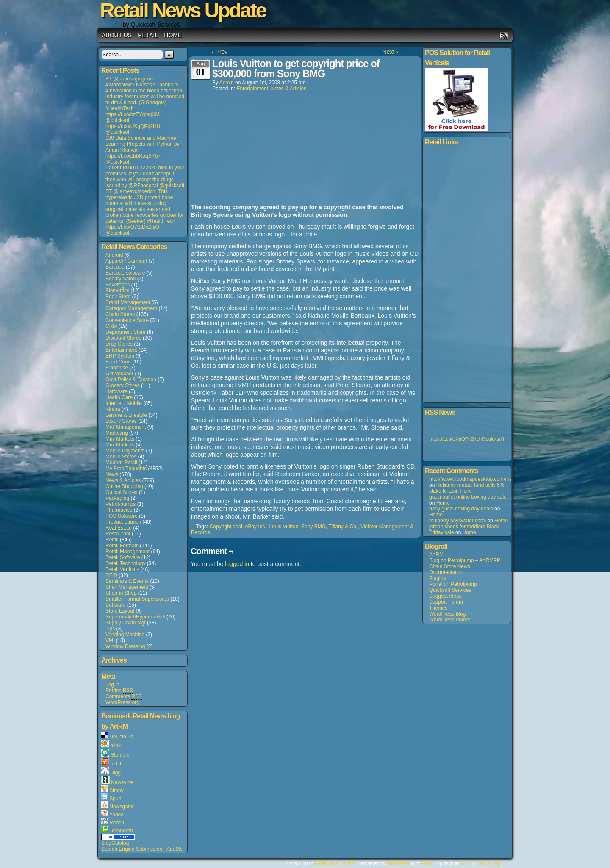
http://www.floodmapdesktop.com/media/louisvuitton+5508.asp (499, 479)
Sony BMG (313, 527)
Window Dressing (125, 646)
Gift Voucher (119, 374)
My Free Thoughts (126, 469)
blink (115, 746)
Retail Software (123, 557)
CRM (111, 326)
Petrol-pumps (121, 504)
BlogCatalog (115, 843)
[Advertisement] (255, 148)
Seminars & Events (127, 581)
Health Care (119, 397)
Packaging (117, 498)
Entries (119, 691)
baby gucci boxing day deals (461, 509)
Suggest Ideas (445, 596)
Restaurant (118, 534)
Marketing (117, 433)
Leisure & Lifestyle (126, 415)
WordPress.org (122, 702)
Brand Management (128, 302)
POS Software (122, 516)
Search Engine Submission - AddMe (142, 849)
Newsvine (122, 782)
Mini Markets (120, 439)
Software (115, 605)
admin (227, 83)
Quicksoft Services (450, 590)
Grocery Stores (123, 385)
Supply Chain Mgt (126, 623)
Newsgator (121, 807)
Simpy (116, 790)
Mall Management (126, 427)
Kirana (113, 409)
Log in (112, 685)
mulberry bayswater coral (457, 521)
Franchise (117, 368)
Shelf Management (127, 587)
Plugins (437, 578)
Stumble (120, 755)
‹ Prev (220, 52)
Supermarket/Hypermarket (135, 617)
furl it (116, 764)
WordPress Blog (447, 614)
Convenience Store (127, 320)
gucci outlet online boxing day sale (468, 497)
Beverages (118, 285)
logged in (237, 564)
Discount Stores (123, 338)
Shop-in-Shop (121, 593)
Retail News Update (335, 863)
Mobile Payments (125, 451)
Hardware (116, 391)
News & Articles (123, 480)
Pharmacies (119, 510)
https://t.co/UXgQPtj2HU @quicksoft (467, 439)
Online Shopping (124, 486)
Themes (438, 608)
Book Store (118, 297)
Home (173, 35)
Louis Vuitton (284, 527)
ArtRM (436, 555)
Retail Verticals (122, 569)
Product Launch (123, 522)
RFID (111, 575)
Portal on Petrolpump (453, 584)
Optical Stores (121, 492)
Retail (148, 35)
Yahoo (116, 815)
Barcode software (125, 273)
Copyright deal (226, 527)
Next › (390, 52)
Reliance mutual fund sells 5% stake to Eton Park (467, 488)
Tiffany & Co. (343, 527)
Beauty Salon (121, 279)
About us (117, 35)
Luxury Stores (121, 421)
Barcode (115, 267)
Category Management (131, 308)
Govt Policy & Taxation (131, 380)
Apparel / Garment (126, 261)
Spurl (115, 799)
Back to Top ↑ (490, 863)
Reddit (117, 823)
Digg (115, 773)
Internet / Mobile (124, 403)
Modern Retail (121, 463)
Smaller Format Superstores (137, 599)
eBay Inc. (256, 527)
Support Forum (446, 602)
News (112, 474)
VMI (110, 641)
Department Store (126, 332)
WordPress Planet (450, 620)
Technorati (121, 831)
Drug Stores (119, 344)
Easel (427, 863)
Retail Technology (126, 563)
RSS (504, 36)
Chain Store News (450, 566)
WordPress (398, 863)
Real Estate (119, 528)
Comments (124, 697)
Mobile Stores (121, 457)
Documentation (446, 572)
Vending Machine (125, 635)
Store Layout (120, 611)
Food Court (118, 362)
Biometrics (117, 291)
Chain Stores (120, 314)
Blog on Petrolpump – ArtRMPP (465, 560)
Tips (110, 629)
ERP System (120, 356)
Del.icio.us (121, 737)
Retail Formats (122, 546)
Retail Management (128, 552)
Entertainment (121, 350)
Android (114, 255)
